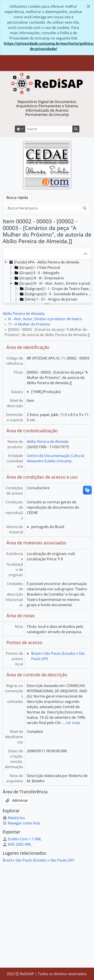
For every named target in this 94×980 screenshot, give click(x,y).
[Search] (49, 129)
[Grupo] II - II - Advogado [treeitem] (37, 273)
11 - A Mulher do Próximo (29, 324)
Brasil (36, 653)
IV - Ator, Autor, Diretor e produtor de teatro (45, 319)
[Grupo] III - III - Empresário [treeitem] (39, 278)
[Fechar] (88, 6)
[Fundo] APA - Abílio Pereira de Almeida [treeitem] (44, 262)
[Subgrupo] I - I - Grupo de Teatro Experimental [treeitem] (56, 289)
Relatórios (14, 818)
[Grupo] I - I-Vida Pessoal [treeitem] (37, 267)
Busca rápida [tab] (17, 198)
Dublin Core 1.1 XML (22, 839)
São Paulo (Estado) (60, 653)
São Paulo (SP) (62, 860)
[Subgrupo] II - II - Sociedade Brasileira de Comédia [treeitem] (56, 294)
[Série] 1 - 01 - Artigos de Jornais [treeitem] (48, 299)
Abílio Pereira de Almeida (24, 314)
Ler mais (73, 723)
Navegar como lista (21, 823)
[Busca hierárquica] (42, 208)
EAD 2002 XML (17, 844)
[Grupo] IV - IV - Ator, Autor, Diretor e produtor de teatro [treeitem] (54, 283)
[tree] (47, 282)
